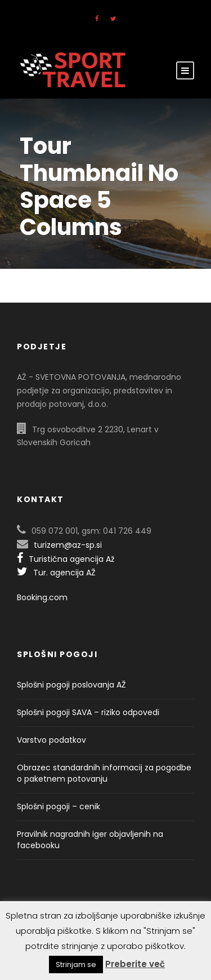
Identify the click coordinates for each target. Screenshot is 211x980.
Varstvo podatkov (51, 740)
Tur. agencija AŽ (56, 573)
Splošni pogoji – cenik (59, 806)
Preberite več (135, 964)
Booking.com (42, 597)
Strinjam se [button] (76, 965)
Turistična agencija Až (66, 559)
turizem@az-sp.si (68, 545)
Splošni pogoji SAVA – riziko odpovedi (88, 712)
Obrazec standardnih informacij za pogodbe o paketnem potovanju (104, 773)
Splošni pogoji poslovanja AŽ (71, 685)
